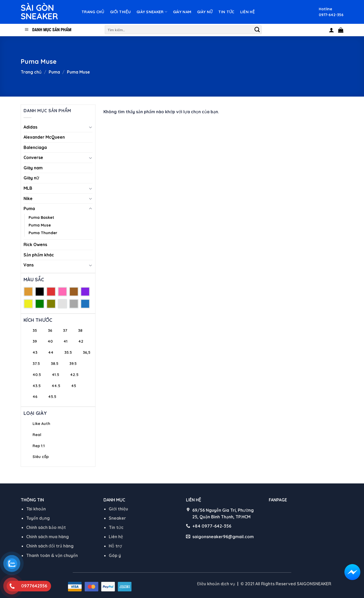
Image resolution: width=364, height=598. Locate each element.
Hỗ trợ (115, 546)
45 (74, 386)
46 (35, 397)
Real (37, 435)
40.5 (37, 375)
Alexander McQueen (44, 137)
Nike (28, 198)
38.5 (55, 364)
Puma (54, 72)
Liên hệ (247, 12)
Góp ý (115, 555)
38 (80, 330)
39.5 (73, 364)
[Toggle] (90, 127)
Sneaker (117, 518)
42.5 (74, 375)
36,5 (87, 352)
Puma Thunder (43, 233)
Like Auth (41, 424)
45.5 (52, 397)
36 (50, 330)
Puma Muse (40, 225)
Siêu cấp (41, 457)
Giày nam (182, 12)
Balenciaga (35, 147)
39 (35, 341)
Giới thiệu (120, 12)
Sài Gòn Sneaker (39, 12)
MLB (28, 188)
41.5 (56, 375)
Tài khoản (36, 509)
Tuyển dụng (38, 518)
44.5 (56, 386)
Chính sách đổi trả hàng (50, 546)
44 (51, 352)
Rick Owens (35, 244)
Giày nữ (205, 12)
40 (50, 341)
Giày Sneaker (152, 12)
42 (81, 341)
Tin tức (226, 12)
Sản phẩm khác (39, 255)
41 (65, 341)
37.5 (36, 364)
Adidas (30, 127)
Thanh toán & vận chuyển (52, 555)
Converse (33, 157)
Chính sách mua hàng (47, 537)
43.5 (37, 386)
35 (35, 330)
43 (35, 352)
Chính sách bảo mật (46, 527)
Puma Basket (41, 218)
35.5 (68, 352)
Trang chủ (93, 12)
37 (65, 330)
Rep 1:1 (39, 446)
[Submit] (257, 30)
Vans (29, 265)
